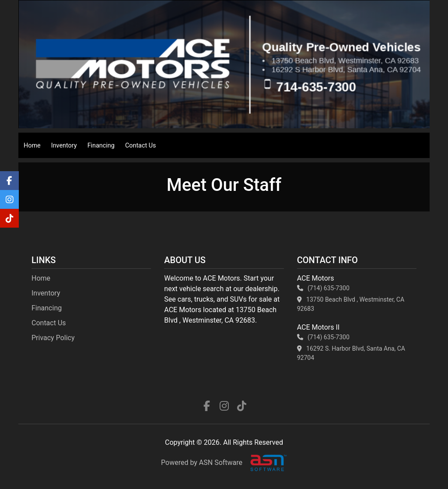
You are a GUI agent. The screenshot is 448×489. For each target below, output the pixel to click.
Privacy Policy (53, 338)
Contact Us (141, 146)
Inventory (64, 146)
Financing (101, 146)
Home (32, 146)
